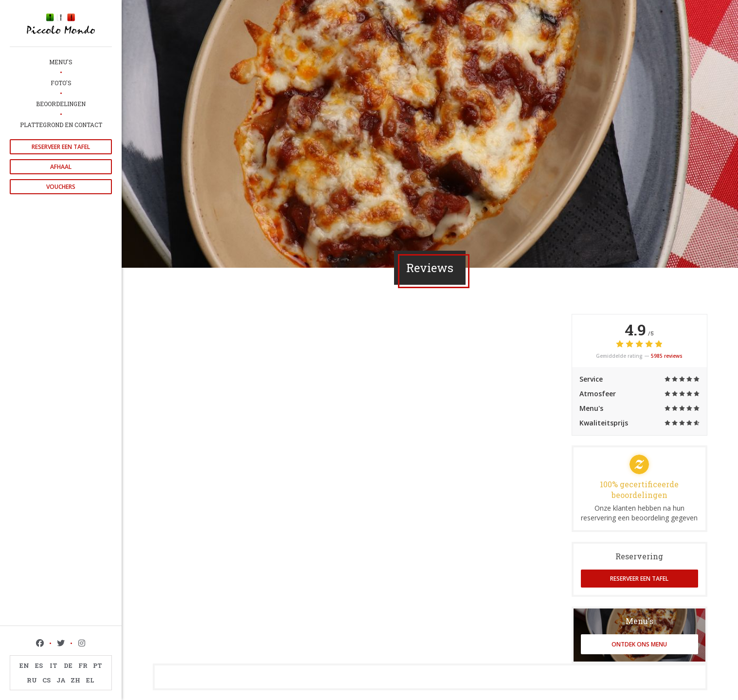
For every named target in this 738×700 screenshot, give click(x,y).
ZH (75, 680)
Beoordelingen (61, 104)
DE (68, 665)
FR (83, 665)
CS (46, 680)
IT (54, 665)
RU (32, 680)
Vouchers (61, 187)
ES (39, 665)
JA (61, 680)
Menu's (61, 62)
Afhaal (61, 167)
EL (90, 680)
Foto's (61, 83)
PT (98, 665)
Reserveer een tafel (61, 147)
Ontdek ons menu (639, 644)
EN (24, 665)
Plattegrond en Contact (61, 125)
